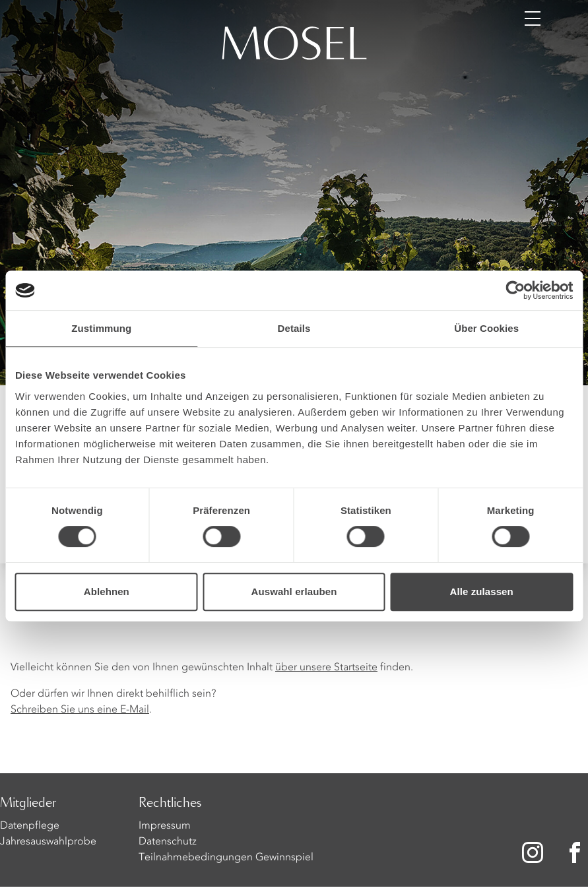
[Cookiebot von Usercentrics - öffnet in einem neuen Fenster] (515, 290)
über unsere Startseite (326, 668)
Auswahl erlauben (294, 591)
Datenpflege (30, 826)
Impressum (165, 826)
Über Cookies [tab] (486, 328)
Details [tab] (294, 328)
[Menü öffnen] (533, 18)
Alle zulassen (481, 591)
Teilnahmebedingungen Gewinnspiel (226, 858)
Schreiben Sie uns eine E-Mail (80, 710)
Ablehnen (107, 591)
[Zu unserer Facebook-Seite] (576, 852)
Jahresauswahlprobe (48, 842)
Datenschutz (168, 842)
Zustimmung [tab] (101, 328)
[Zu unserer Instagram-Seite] (533, 852)
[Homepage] (294, 45)
